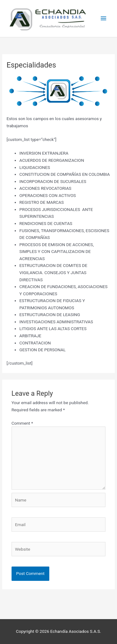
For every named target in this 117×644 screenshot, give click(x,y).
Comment (22, 423)
